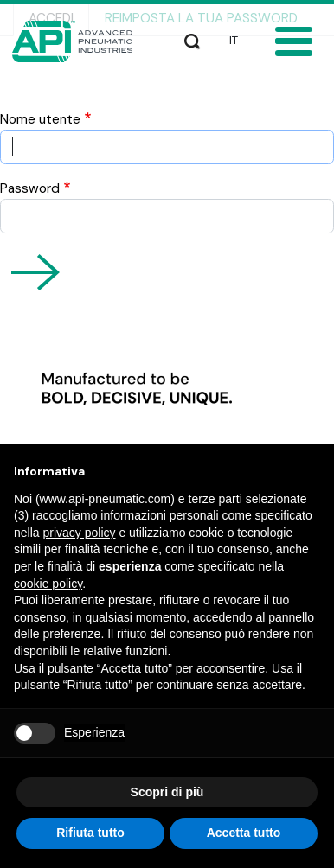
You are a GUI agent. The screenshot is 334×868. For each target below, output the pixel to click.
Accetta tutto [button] (244, 833)
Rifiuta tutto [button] (90, 833)
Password (30, 188)
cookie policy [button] (48, 584)
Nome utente (40, 119)
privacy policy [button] (79, 533)
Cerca (192, 38)
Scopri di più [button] (167, 792)
